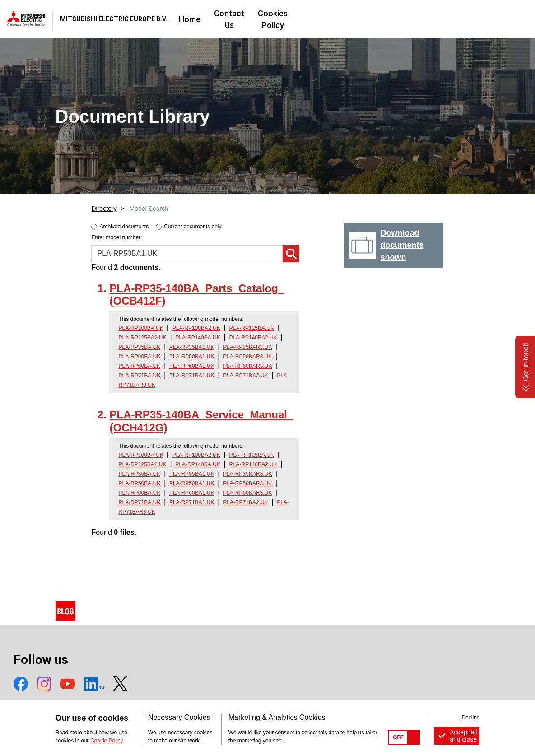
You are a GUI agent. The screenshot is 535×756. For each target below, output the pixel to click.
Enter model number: (116, 237)
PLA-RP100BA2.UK (196, 328)
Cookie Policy (107, 741)
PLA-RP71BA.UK (139, 376)
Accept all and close (463, 736)
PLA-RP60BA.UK (139, 366)
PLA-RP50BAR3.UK (247, 357)
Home (274, 19)
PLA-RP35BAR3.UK (247, 347)
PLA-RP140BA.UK (198, 338)
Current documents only (193, 227)
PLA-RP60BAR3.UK (247, 366)
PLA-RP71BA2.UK (245, 376)
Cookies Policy (379, 19)
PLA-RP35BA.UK (139, 347)
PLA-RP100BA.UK (141, 328)
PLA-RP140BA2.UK (253, 338)
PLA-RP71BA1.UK (192, 376)
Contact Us (319, 19)
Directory (104, 209)
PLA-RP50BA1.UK (192, 357)
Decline (470, 718)
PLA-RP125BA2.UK (142, 338)
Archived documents (124, 227)
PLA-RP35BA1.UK (192, 347)
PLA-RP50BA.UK (139, 357)
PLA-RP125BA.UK (252, 328)
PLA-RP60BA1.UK (192, 366)
